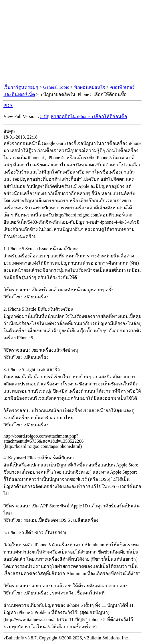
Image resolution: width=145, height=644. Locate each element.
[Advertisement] (73, 42)
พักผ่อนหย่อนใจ (90, 87)
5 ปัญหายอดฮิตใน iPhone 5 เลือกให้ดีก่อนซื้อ (84, 116)
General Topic (56, 87)
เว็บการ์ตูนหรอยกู (21, 87)
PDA (8, 106)
